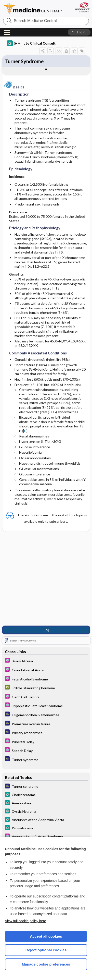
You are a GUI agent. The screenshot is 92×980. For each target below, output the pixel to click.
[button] (79, 32)
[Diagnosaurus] (46, 715)
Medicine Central (33, 8)
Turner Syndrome (24, 61)
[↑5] (46, 631)
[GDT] (46, 688)
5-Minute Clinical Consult (31, 43)
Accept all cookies (46, 936)
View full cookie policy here (26, 921)
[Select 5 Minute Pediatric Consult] (46, 661)
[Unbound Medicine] (82, 7)
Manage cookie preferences (46, 964)
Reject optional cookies (46, 950)
